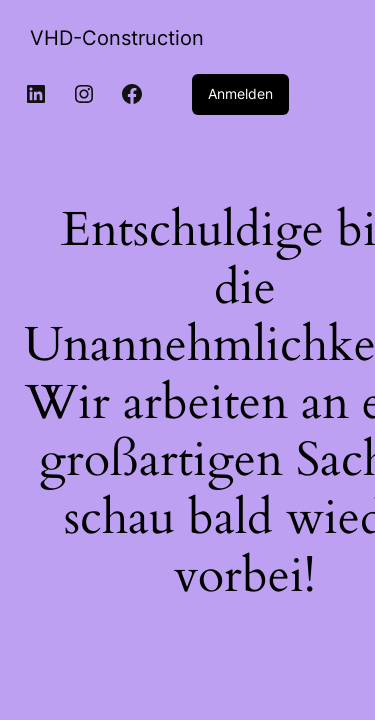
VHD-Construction (117, 38)
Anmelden (240, 93)
